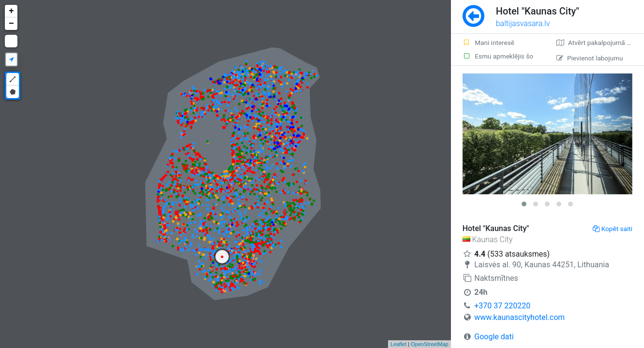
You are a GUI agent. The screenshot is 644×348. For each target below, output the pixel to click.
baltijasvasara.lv (523, 23)
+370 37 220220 (502, 306)
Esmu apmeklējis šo (498, 56)
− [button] (11, 24)
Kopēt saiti (613, 229)
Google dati (494, 337)
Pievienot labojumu (590, 58)
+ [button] (11, 11)
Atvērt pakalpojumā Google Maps (600, 43)
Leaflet (398, 344)
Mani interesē (488, 43)
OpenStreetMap (430, 344)
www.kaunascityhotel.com (519, 317)
